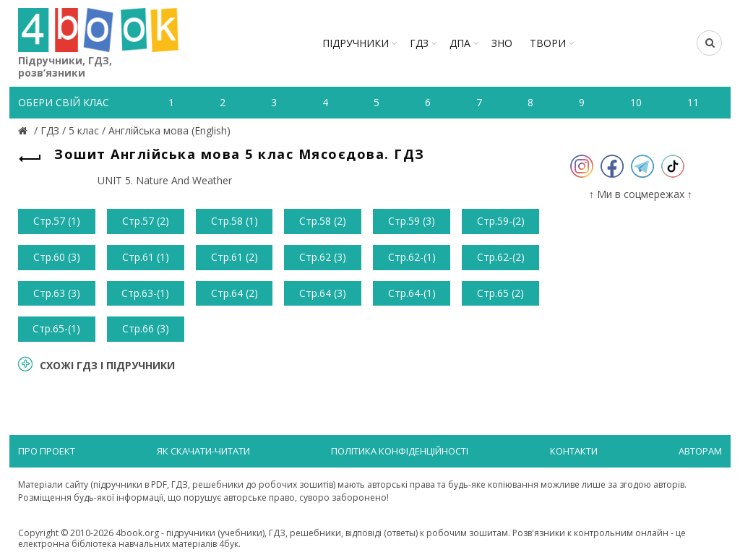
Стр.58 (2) (323, 221)
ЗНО (502, 43)
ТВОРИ (548, 43)
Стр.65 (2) (500, 293)
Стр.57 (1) (57, 221)
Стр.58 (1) (235, 221)
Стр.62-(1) (412, 257)
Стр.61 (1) (146, 257)
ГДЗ (419, 43)
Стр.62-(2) (501, 257)
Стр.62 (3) (323, 257)
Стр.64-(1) (412, 293)
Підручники (356, 43)
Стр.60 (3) (57, 257)
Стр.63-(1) (145, 293)
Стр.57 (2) (146, 221)
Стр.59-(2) (501, 221)
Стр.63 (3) (57, 293)
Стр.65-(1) (56, 328)
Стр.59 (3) (412, 221)
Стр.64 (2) (235, 293)
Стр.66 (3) (146, 328)
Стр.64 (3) (323, 293)
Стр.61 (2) (235, 257)
